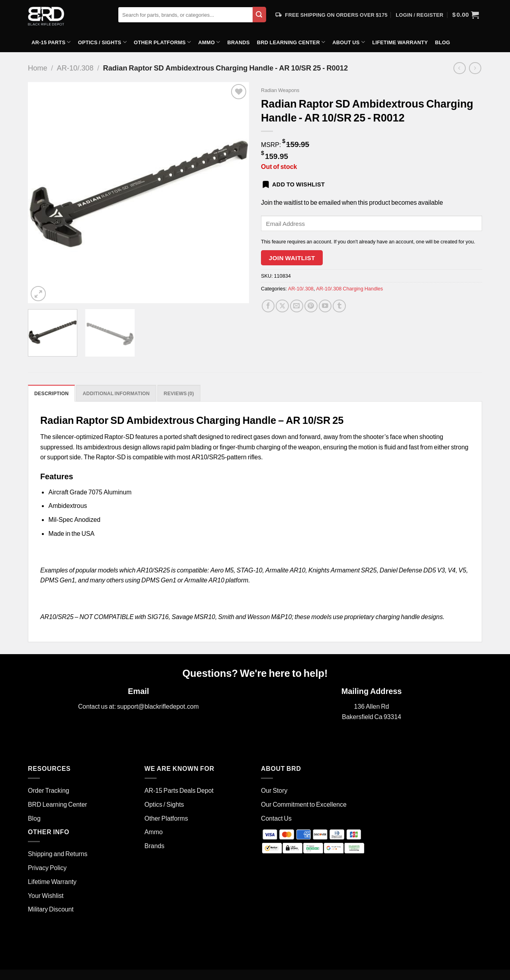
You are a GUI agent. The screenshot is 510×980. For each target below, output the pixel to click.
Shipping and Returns (58, 854)
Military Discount (51, 909)
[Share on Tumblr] (339, 306)
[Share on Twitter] (282, 306)
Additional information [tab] (119, 394)
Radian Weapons (280, 90)
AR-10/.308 (75, 68)
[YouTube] (325, 306)
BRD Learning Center (291, 42)
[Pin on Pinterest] (311, 306)
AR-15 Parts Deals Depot (179, 790)
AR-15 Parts (51, 42)
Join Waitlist (292, 258)
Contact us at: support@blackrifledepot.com (138, 707)
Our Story (274, 790)
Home (38, 68)
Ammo (209, 42)
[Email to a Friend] (297, 306)
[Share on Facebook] (268, 306)
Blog (443, 42)
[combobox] (185, 15)
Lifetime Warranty (400, 42)
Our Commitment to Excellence (304, 804)
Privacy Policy (47, 867)
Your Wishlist (46, 895)
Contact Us (276, 818)
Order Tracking (49, 790)
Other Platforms (163, 42)
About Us (349, 42)
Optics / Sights (102, 42)
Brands (239, 42)
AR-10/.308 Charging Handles (349, 288)
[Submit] (259, 15)
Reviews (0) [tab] (184, 394)
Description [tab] (52, 394)
